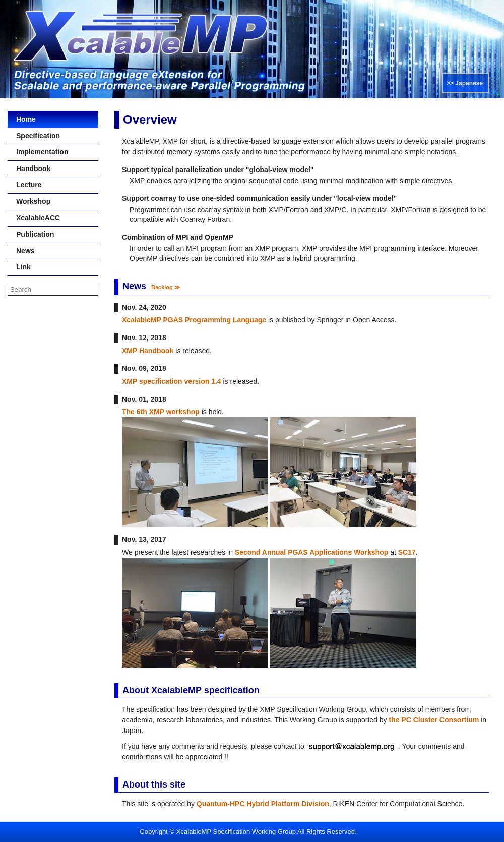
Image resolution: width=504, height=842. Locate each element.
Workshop (30, 201)
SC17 (407, 552)
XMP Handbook (148, 351)
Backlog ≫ (166, 287)
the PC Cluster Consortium (434, 720)
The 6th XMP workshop (161, 412)
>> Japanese (465, 83)
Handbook (30, 169)
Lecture (25, 185)
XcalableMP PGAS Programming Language (194, 320)
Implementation (39, 152)
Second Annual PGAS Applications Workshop (311, 552)
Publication (31, 234)
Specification (35, 136)
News (22, 251)
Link (20, 267)
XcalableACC (35, 218)
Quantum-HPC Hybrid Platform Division (263, 804)
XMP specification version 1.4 (172, 381)
